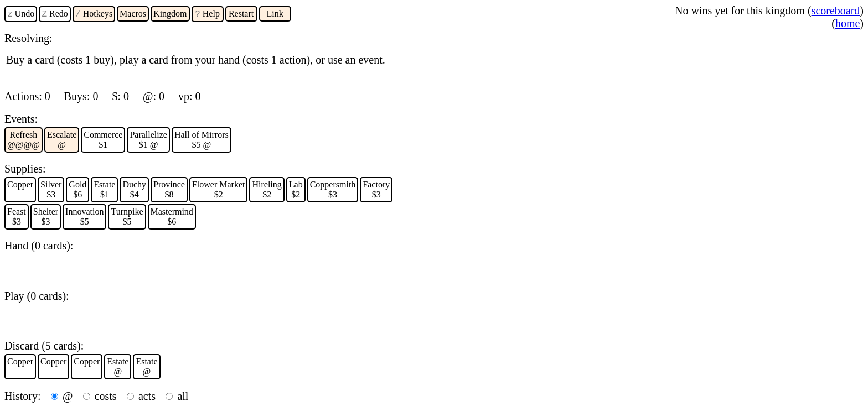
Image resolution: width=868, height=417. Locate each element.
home (848, 23)
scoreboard (836, 11)
